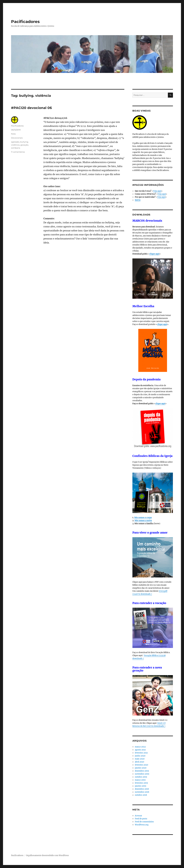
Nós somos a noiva (143, 521)
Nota (13, 134)
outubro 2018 (141, 795)
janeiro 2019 (141, 786)
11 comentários (18, 152)
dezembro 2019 (142, 771)
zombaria (16, 148)
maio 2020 (140, 759)
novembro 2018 (142, 792)
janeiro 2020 (141, 768)
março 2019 (140, 780)
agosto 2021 (140, 750)
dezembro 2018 (142, 789)
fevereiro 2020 (141, 765)
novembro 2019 (142, 774)
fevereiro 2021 (141, 753)
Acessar (138, 816)
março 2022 (140, 747)
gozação (24, 145)
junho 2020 (140, 756)
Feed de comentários (144, 822)
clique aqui (154, 254)
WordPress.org (142, 825)
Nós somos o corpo (143, 518)
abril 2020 (139, 762)
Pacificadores (25, 22)
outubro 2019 (141, 777)
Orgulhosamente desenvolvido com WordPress (47, 855)
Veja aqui (157, 191)
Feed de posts (141, 819)
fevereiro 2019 (141, 783)
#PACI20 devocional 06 (31, 108)
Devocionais (17, 138)
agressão (15, 142)
